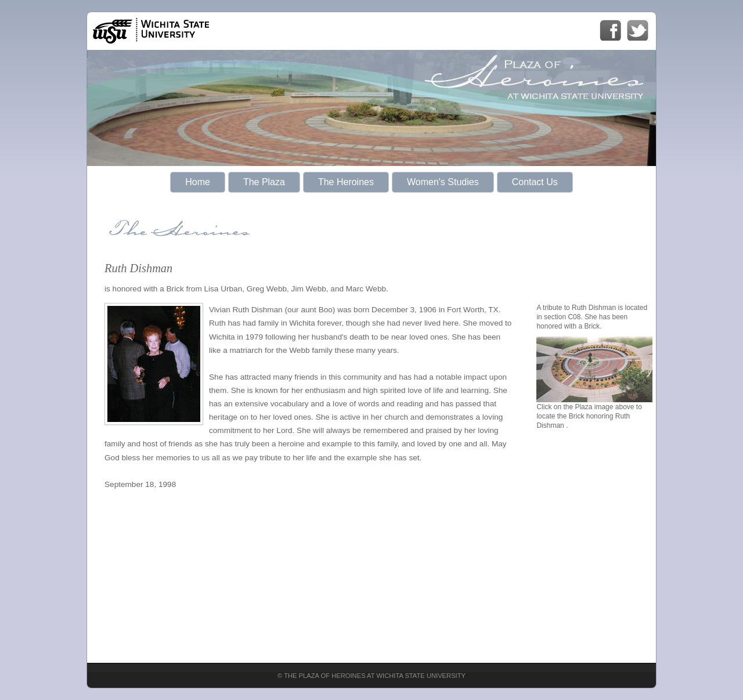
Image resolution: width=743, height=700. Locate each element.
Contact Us (535, 182)
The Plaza (264, 182)
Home (198, 182)
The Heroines (346, 182)
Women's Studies (443, 182)
